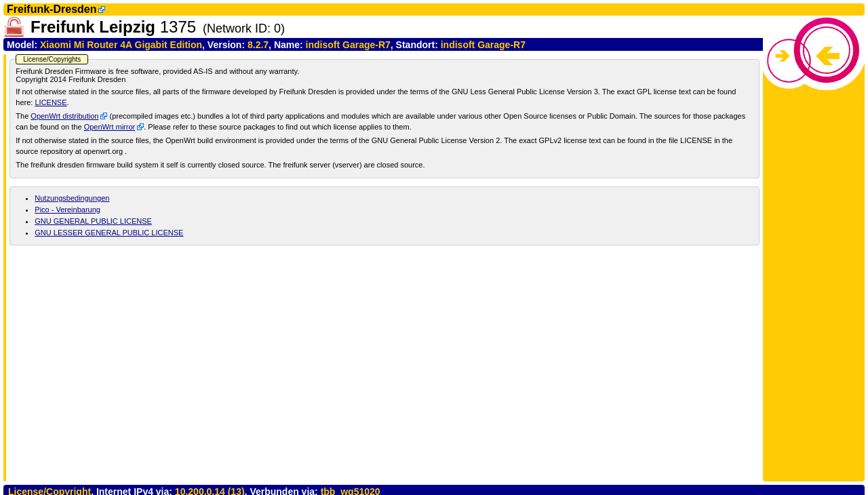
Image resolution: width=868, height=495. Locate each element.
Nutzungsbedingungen (72, 198)
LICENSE (51, 102)
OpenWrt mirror (110, 127)
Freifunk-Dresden (52, 9)
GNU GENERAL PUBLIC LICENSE (93, 221)
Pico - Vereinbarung (67, 210)
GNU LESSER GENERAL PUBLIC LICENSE (109, 233)
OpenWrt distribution (64, 116)
